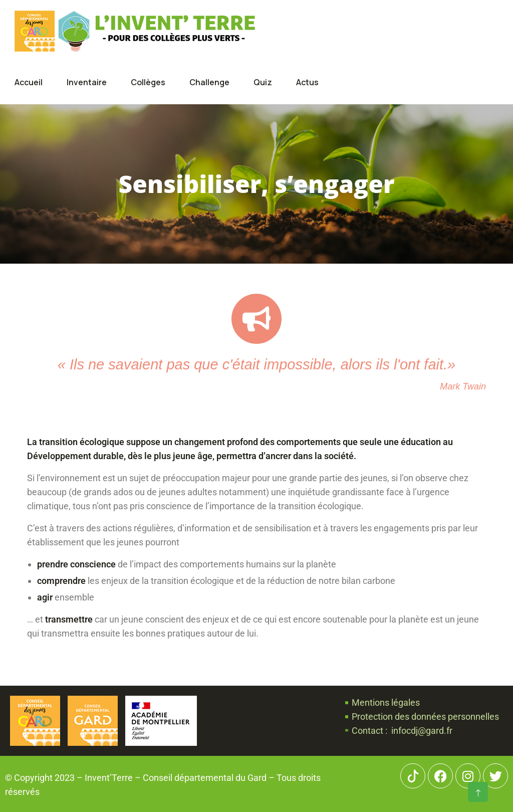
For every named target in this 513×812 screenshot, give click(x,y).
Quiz (263, 82)
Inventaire (87, 82)
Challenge (209, 82)
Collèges (148, 82)
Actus (307, 82)
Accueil (29, 82)
